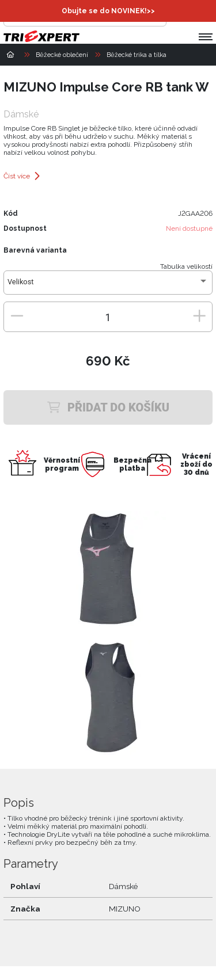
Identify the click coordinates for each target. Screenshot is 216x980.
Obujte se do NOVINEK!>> (108, 11)
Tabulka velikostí (186, 266)
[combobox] (108, 286)
